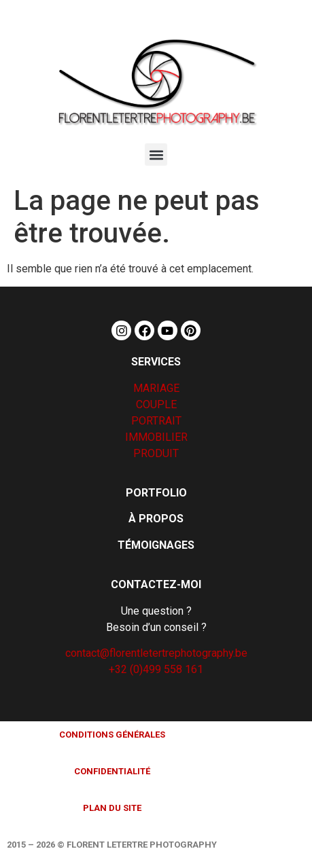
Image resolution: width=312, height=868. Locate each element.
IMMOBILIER (156, 437)
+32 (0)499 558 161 (156, 669)
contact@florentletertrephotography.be (156, 653)
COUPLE (156, 404)
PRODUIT (156, 453)
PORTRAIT (156, 421)
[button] (156, 155)
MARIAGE (156, 388)
